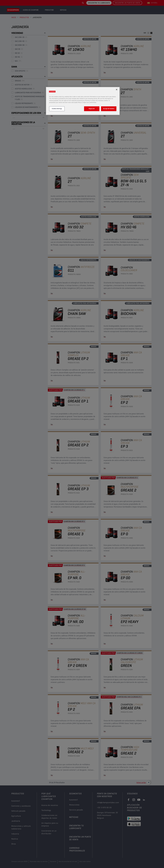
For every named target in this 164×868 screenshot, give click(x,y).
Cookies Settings (57, 109)
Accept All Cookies (109, 109)
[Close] (117, 90)
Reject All (92, 109)
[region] (83, 101)
